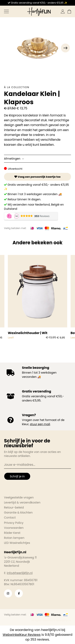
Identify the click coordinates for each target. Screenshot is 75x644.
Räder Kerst (12, 533)
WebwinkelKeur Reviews (22, 635)
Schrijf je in (17, 476)
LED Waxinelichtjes (17, 543)
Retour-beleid (14, 507)
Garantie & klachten (18, 513)
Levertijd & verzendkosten (22, 502)
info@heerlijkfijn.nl (20, 573)
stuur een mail (40, 424)
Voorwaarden (14, 528)
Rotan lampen (14, 538)
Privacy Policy (14, 523)
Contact (10, 518)
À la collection (17, 87)
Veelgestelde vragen (19, 497)
